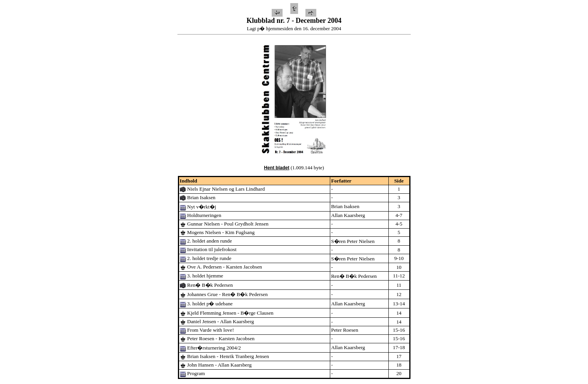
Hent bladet (277, 168)
